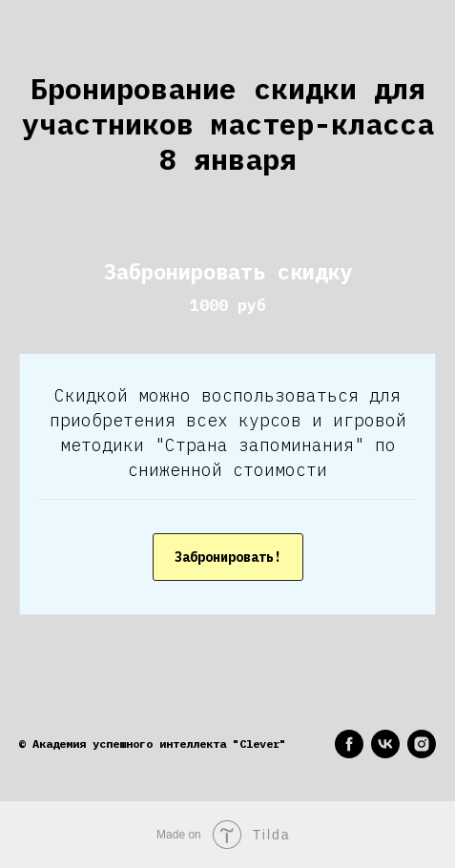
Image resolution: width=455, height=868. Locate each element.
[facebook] (349, 744)
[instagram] (422, 744)
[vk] (385, 744)
